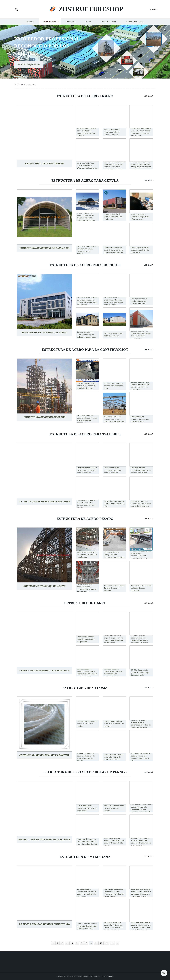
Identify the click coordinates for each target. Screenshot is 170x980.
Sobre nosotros (135, 22)
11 (107, 943)
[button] (16, 10)
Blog (88, 22)
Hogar (30, 22)
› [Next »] (118, 943)
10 (101, 943)
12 (113, 943)
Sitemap (110, 976)
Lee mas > (147, 96)
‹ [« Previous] (53, 943)
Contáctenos (108, 22)
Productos (50, 22)
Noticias (71, 22)
